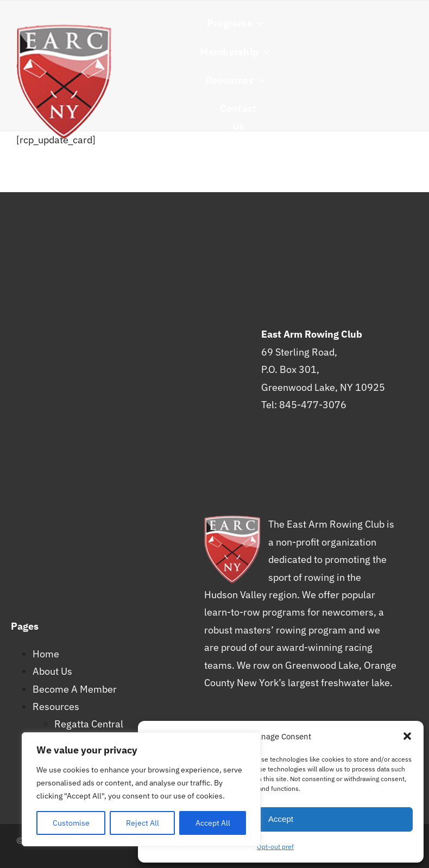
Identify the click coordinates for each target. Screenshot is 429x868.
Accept (281, 819)
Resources (56, 707)
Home (46, 654)
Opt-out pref (275, 847)
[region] (141, 789)
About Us (52, 671)
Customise (71, 823)
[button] (407, 736)
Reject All (143, 823)
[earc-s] (64, 29)
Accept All (213, 823)
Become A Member (75, 689)
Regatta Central (89, 724)
